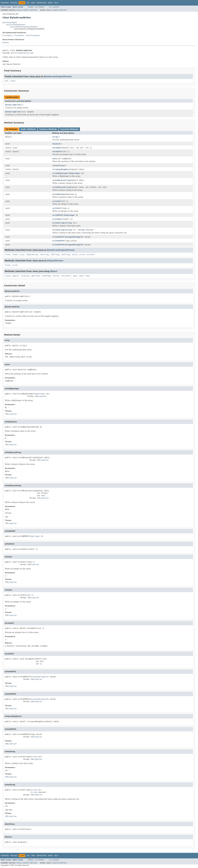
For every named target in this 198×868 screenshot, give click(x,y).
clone (8, 276)
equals (16, 276)
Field (19, 10)
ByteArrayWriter (13, 105)
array (55, 137)
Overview (5, 3)
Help (56, 3)
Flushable (19, 35)
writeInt (57, 201)
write (75, 254)
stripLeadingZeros (62, 169)
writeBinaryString (62, 180)
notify (56, 276)
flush (8, 265)
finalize (25, 276)
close (8, 254)
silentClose (58, 166)
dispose (56, 144)
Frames (31, 7)
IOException (41, 396)
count (13, 81)
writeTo (91, 254)
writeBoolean (59, 194)
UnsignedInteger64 (74, 245)
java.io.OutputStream (16, 25)
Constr (26, 10)
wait (75, 276)
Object (54, 271)
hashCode (46, 276)
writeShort (58, 219)
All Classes (54, 7)
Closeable (7, 35)
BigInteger (75, 173)
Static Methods (28, 129)
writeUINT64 (58, 241)
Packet (6, 43)
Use (28, 3)
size (22, 254)
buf (7, 81)
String (69, 223)
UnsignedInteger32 (74, 237)
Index (51, 3)
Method (34, 10)
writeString (58, 223)
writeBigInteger (60, 173)
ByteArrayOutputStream (22, 53)
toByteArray (32, 254)
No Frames (40, 7)
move (55, 159)
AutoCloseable (33, 35)
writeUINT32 (58, 237)
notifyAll (66, 276)
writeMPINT (58, 215)
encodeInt (57, 148)
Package (14, 3)
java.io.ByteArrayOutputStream (24, 27)
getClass (36, 276)
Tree (33, 3)
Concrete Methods (69, 129)
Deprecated (42, 3)
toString (44, 254)
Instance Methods (48, 129)
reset (15, 254)
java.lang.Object (10, 22)
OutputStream (55, 261)
